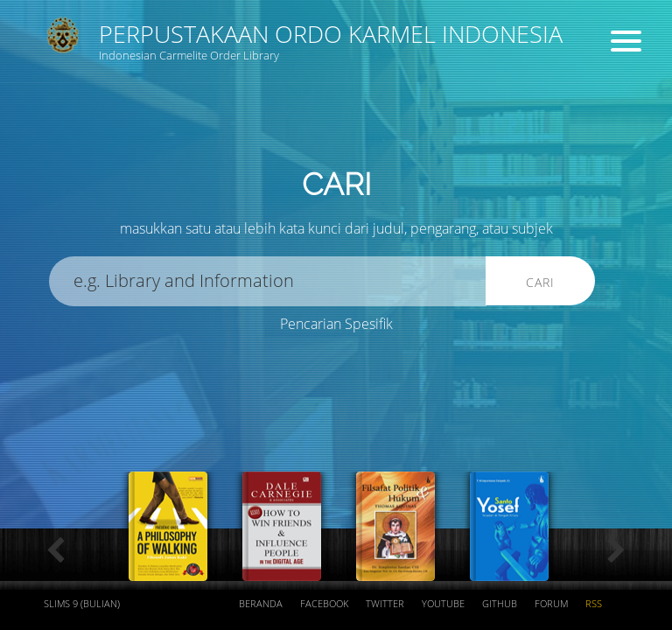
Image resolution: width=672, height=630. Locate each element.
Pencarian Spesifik (336, 324)
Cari (540, 282)
